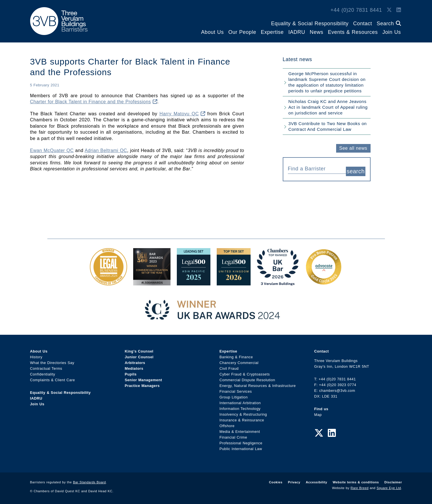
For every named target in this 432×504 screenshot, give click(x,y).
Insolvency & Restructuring (243, 414)
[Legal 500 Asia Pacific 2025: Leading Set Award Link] (194, 282)
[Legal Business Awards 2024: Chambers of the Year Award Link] (109, 282)
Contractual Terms (46, 368)
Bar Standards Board (89, 482)
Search (389, 24)
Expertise (272, 32)
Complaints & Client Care (53, 380)
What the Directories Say (52, 363)
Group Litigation (234, 397)
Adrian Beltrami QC (106, 150)
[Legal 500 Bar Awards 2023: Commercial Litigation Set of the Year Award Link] (152, 282)
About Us (213, 32)
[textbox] (315, 169)
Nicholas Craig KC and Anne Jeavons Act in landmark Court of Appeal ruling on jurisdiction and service (328, 107)
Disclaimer (393, 482)
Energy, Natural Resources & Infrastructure (258, 386)
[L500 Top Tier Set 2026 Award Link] (234, 282)
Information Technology (240, 409)
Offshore (227, 426)
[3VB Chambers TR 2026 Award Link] (278, 282)
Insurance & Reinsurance (242, 420)
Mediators (134, 368)
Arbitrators (135, 363)
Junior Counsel (139, 357)
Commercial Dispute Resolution (247, 380)
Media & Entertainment (240, 432)
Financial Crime (234, 437)
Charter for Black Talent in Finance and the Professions (94, 102)
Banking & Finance (236, 357)
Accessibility (316, 482)
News (316, 32)
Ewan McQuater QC (52, 150)
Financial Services (236, 391)
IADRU (297, 32)
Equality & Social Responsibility (310, 24)
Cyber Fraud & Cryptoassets (245, 374)
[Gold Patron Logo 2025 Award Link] (323, 282)
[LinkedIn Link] (399, 10)
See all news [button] (353, 148)
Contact (363, 24)
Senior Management (144, 380)
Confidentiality (43, 374)
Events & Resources (353, 32)
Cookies (276, 482)
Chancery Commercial (239, 363)
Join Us (392, 32)
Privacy (294, 482)
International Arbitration (240, 403)
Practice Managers (142, 386)
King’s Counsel (139, 351)
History (36, 357)
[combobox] (317, 168)
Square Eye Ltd (389, 488)
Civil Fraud (229, 368)
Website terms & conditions (356, 482)
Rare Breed (360, 488)
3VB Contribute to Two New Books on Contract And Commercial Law (328, 126)
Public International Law (241, 449)
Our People (242, 32)
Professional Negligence (241, 443)
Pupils (131, 374)
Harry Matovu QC (182, 114)
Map (318, 415)
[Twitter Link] (389, 10)
